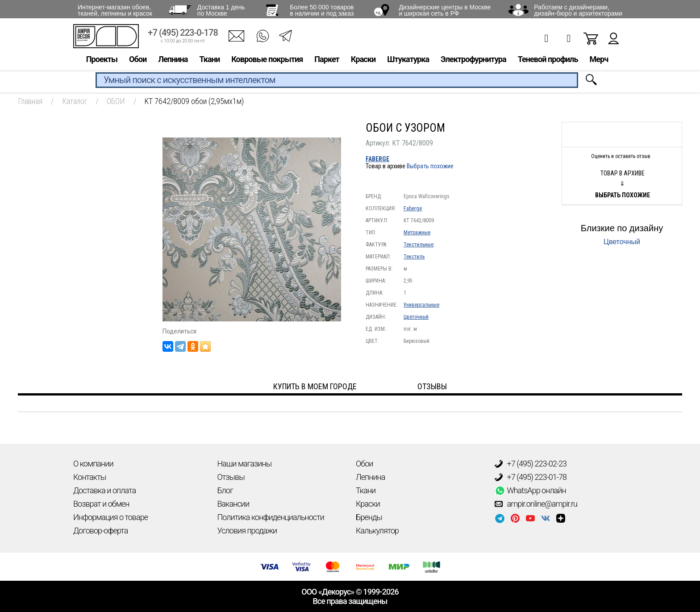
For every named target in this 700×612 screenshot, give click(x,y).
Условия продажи (247, 531)
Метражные (417, 233)
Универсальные (421, 305)
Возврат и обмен (101, 504)
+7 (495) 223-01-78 (531, 477)
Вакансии (233, 504)
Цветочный (416, 317)
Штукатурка (408, 61)
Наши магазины (245, 464)
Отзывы (231, 477)
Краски (363, 61)
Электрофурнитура (473, 61)
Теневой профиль (548, 61)
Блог (225, 490)
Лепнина (173, 61)
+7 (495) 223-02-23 (531, 464)
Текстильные (419, 245)
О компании (93, 464)
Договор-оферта (100, 531)
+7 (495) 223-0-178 (183, 35)
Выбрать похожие (430, 166)
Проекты (102, 61)
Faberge (377, 159)
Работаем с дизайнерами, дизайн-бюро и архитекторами (578, 10)
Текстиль (414, 257)
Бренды (369, 517)
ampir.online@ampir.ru (536, 504)
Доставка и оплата (104, 490)
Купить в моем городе (315, 386)
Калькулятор (377, 531)
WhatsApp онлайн (530, 491)
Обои (138, 61)
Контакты (90, 477)
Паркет (327, 61)
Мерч (599, 61)
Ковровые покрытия (267, 61)
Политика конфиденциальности (271, 517)
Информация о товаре (110, 517)
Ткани (209, 61)
